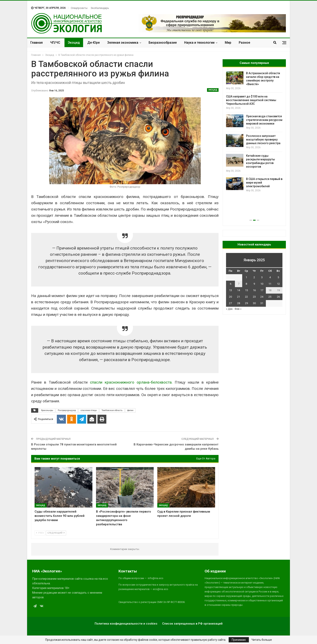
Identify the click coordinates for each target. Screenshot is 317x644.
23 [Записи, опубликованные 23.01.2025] (254, 297)
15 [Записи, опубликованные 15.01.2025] (246, 290)
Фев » (238, 309)
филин (130, 410)
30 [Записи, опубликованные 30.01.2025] (254, 303)
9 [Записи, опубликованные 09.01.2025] (254, 284)
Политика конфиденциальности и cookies (126, 624)
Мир (228, 43)
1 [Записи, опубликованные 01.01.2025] (246, 277)
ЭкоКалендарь (100, 8)
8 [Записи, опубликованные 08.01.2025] (246, 284)
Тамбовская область (112, 410)
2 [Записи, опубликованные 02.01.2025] (254, 277)
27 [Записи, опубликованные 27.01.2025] (230, 303)
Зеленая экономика (123, 43)
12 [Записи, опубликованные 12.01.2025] (278, 284)
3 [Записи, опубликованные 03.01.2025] (262, 277)
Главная (36, 43)
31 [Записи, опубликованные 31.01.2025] (262, 303)
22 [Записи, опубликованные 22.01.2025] (246, 297)
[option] (254, 132)
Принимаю (239, 640)
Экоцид (74, 43)
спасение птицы (89, 410)
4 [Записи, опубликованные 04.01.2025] (270, 277)
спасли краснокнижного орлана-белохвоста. (130, 382)
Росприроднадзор (67, 410)
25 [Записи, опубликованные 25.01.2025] (270, 297)
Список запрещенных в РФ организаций (192, 624)
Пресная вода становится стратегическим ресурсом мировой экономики (264, 120)
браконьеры (47, 410)
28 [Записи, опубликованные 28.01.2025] (239, 303)
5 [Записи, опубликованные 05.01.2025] (278, 277)
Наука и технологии (199, 43)
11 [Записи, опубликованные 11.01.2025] (270, 284)
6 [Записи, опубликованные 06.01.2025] (231, 284)
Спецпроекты (79, 8)
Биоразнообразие (163, 43)
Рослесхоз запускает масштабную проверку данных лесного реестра (263, 140)
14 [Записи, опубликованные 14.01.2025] (239, 290)
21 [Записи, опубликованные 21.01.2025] (239, 297)
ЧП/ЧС (55, 43)
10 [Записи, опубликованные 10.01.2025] (262, 284)
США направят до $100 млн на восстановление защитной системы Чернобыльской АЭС (251, 100)
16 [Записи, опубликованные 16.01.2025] (254, 290)
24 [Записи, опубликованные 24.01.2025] (262, 297)
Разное (244, 43)
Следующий (56, 533)
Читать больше (262, 640)
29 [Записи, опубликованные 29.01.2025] (246, 303)
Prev (40, 533)
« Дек (229, 309)
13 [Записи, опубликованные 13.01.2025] (230, 290)
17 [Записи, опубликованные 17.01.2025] (262, 290)
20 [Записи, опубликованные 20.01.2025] (230, 297)
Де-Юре (94, 43)
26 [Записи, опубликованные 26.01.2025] (278, 297)
